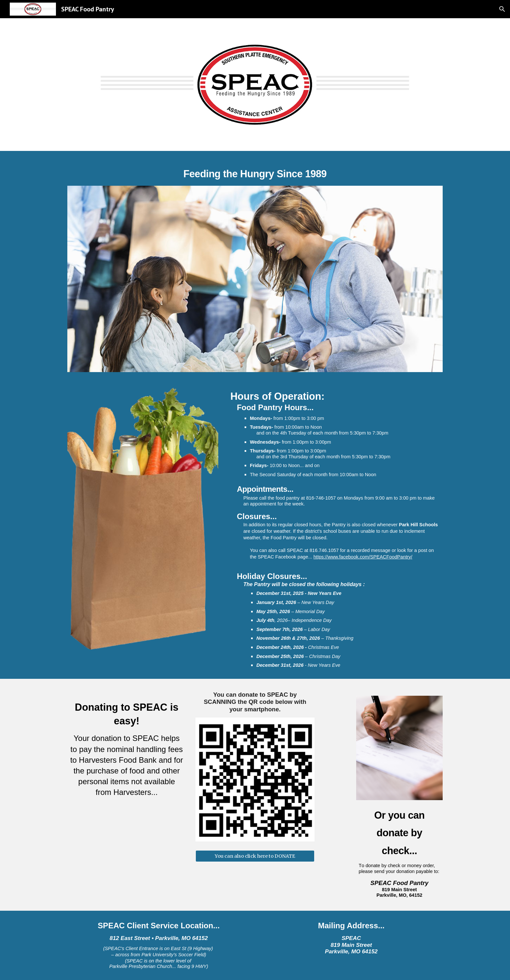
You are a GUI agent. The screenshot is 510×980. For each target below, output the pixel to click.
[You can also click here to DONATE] (255, 856)
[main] (255, 172)
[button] (502, 9)
